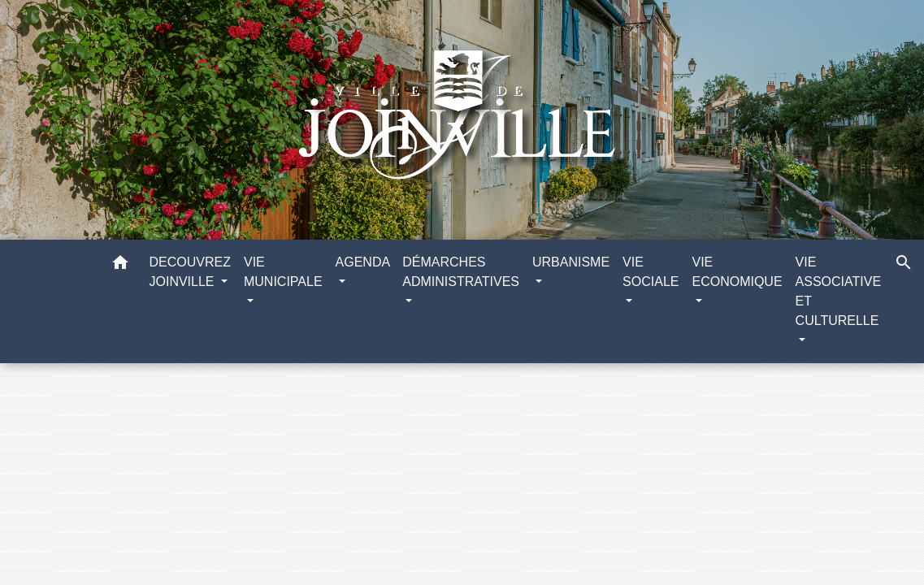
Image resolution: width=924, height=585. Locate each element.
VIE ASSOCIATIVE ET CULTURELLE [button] (839, 291)
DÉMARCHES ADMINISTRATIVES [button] (461, 272)
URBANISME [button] (571, 262)
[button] (120, 265)
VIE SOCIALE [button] (651, 272)
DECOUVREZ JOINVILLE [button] (190, 272)
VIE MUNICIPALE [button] (283, 272)
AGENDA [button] (363, 262)
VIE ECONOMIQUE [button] (737, 272)
